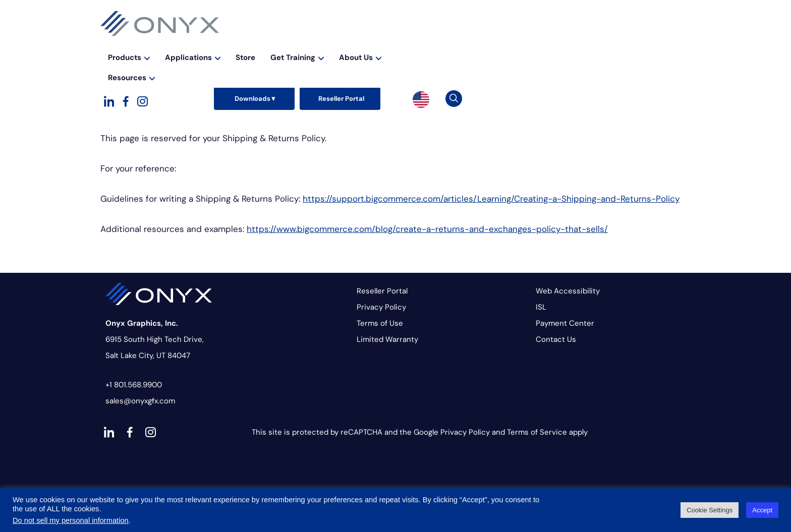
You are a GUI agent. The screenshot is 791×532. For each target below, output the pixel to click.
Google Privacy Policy (452, 432)
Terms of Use (380, 323)
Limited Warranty (387, 339)
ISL (541, 307)
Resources (634, 42)
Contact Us (556, 339)
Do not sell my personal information (71, 520)
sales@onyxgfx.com (140, 401)
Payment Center (565, 323)
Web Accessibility (568, 291)
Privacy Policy (381, 307)
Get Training (512, 42)
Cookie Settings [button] (710, 510)
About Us (575, 42)
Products (343, 42)
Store (460, 42)
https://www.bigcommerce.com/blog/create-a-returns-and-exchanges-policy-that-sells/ (427, 229)
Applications (407, 42)
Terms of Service (537, 432)
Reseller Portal (382, 291)
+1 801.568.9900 (134, 385)
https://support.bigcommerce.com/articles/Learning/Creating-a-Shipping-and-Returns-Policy (491, 199)
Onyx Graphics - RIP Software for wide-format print (160, 24)
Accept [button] (762, 510)
